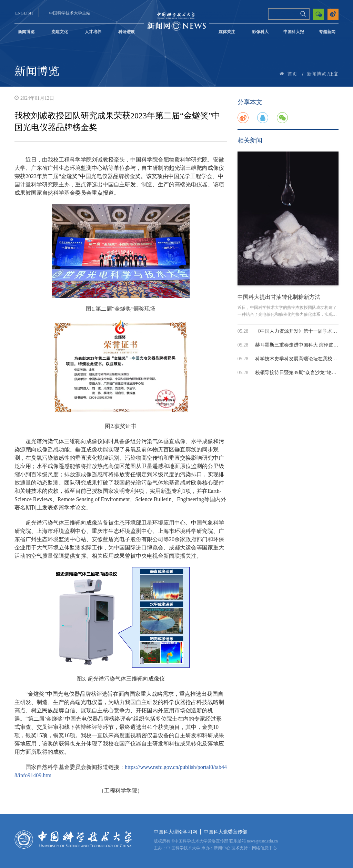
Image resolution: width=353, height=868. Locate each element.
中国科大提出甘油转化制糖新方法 (279, 297)
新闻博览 (26, 32)
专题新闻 (327, 32)
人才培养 (93, 32)
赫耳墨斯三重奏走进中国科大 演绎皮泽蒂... (301, 345)
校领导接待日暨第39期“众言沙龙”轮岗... (298, 373)
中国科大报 (294, 32)
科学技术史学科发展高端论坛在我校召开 (299, 359)
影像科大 (260, 32)
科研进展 (127, 32)
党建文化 (60, 32)
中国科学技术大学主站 (70, 13)
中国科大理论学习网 (175, 832)
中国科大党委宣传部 (225, 832)
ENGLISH (24, 13)
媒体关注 (227, 32)
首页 (292, 74)
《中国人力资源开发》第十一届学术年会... (300, 331)
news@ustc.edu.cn (262, 841)
